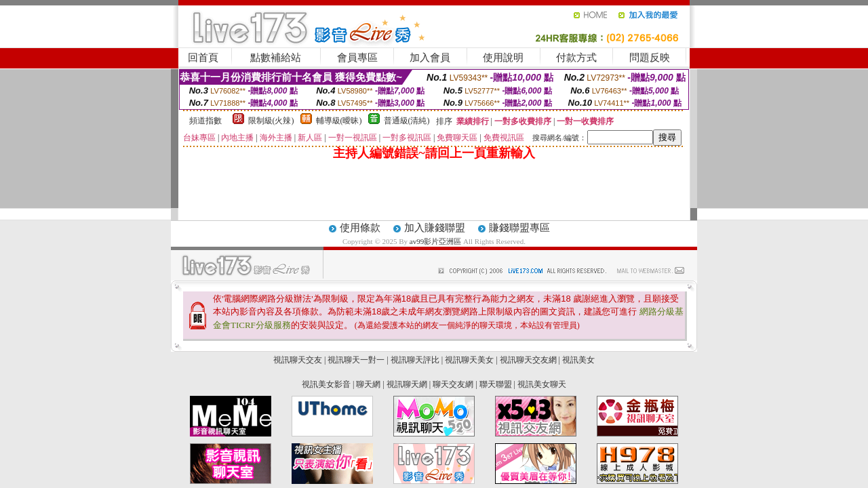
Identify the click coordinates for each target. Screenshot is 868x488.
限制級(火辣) (271, 121)
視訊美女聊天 (542, 384)
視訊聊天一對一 (356, 360)
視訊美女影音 (326, 384)
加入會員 (430, 58)
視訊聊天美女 (469, 360)
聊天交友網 (453, 384)
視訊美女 (578, 360)
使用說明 (503, 58)
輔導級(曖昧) (339, 121)
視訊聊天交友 (298, 360)
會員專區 (357, 58)
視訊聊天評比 (415, 360)
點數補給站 (276, 58)
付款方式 (576, 58)
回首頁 (203, 58)
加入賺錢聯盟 (435, 228)
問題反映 (650, 58)
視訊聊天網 (407, 384)
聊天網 (368, 384)
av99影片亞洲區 (436, 241)
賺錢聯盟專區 (519, 228)
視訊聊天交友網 (528, 360)
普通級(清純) (407, 121)
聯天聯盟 (496, 384)
